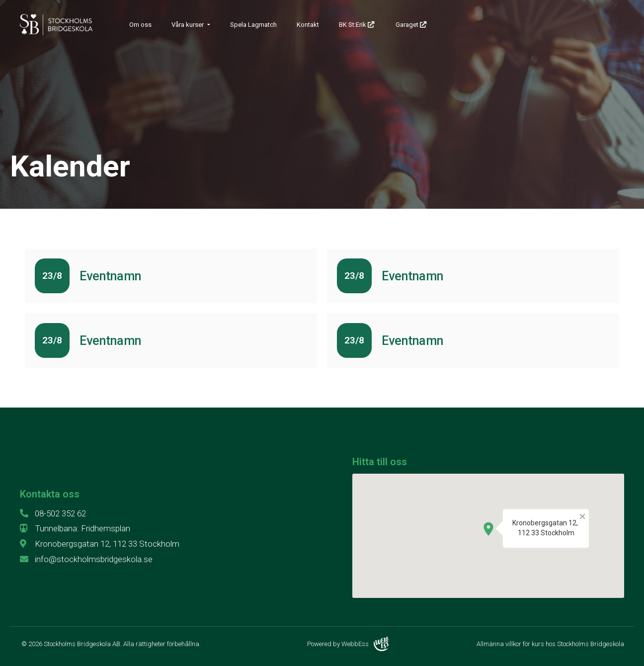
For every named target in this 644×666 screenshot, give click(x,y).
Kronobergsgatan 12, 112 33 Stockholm (100, 544)
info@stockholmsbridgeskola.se (86, 559)
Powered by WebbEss (348, 644)
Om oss (140, 25)
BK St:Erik (357, 25)
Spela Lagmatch (253, 25)
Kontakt (308, 25)
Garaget (412, 25)
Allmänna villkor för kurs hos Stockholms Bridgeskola (550, 644)
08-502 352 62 (53, 513)
